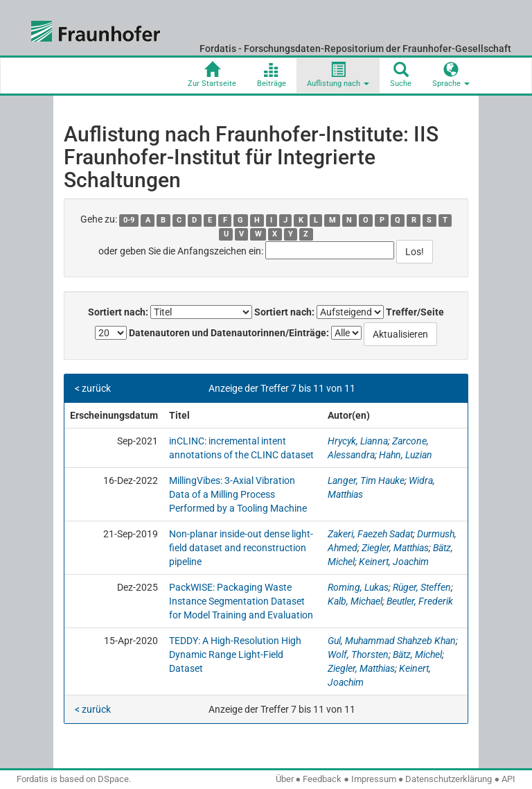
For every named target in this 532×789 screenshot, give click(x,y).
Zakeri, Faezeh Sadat (370, 534)
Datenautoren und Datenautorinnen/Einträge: (229, 333)
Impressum (374, 779)
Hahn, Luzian (406, 455)
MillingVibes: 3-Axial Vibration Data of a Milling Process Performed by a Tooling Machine (238, 494)
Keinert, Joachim (394, 562)
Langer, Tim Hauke (366, 480)
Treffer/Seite (415, 312)
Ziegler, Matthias (395, 548)
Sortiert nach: (118, 312)
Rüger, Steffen (422, 587)
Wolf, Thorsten (358, 654)
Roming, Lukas (358, 587)
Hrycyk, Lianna (358, 441)
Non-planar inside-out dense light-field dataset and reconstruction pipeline (241, 548)
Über (285, 779)
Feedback (322, 779)
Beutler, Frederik (420, 601)
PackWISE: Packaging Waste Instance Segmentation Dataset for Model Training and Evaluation (241, 601)
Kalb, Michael (355, 601)
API (508, 779)
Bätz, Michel (417, 654)
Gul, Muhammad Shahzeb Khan (392, 641)
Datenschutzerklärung (449, 779)
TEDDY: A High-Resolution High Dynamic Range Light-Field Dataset (235, 654)
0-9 (129, 220)
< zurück (93, 388)
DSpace (113, 779)
